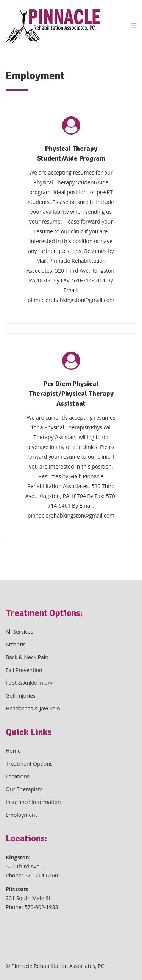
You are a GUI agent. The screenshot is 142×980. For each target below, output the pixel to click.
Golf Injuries (21, 696)
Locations (17, 776)
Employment (21, 815)
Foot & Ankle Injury (29, 683)
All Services (20, 632)
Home (13, 751)
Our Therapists (24, 789)
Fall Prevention (24, 670)
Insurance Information (33, 802)
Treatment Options (29, 763)
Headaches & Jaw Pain (33, 708)
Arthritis (16, 644)
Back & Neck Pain (27, 657)
